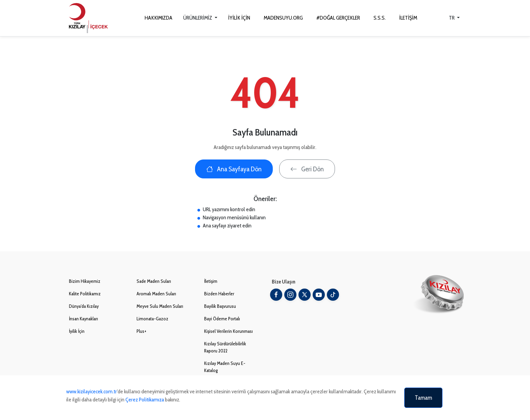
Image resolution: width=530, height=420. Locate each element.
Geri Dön (307, 169)
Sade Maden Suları (154, 281)
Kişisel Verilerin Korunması (228, 331)
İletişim (211, 281)
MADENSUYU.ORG (283, 18)
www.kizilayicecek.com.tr (92, 391)
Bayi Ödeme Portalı (222, 319)
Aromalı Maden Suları (156, 294)
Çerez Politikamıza (145, 400)
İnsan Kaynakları (83, 319)
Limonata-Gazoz (152, 319)
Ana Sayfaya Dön (234, 169)
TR (452, 18)
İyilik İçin (77, 331)
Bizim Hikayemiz (85, 281)
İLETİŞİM (408, 18)
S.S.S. (380, 18)
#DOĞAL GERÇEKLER (338, 18)
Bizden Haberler (219, 294)
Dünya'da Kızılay (84, 306)
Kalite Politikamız (85, 294)
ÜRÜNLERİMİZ (198, 18)
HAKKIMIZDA (159, 18)
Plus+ (141, 331)
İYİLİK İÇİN (239, 18)
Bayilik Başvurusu (220, 306)
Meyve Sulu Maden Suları (160, 306)
